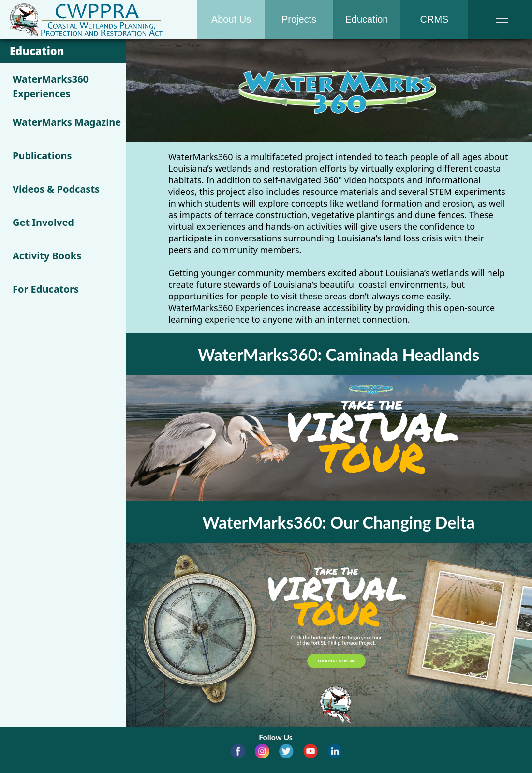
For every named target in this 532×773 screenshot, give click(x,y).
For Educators (46, 289)
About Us (231, 19)
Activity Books (47, 256)
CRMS (435, 19)
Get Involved (43, 222)
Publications (42, 156)
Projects (299, 19)
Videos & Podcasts (56, 189)
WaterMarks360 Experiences (51, 86)
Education (367, 19)
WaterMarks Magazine (67, 122)
